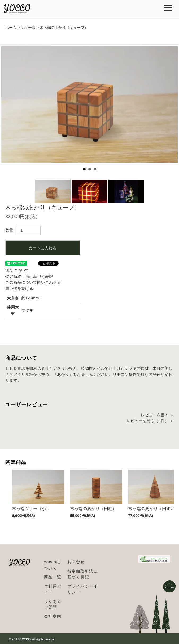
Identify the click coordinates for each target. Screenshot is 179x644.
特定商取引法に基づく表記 (29, 276)
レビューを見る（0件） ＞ (150, 421)
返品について (17, 270)
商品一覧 (28, 28)
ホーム (11, 28)
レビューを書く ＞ (157, 415)
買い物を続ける (19, 288)
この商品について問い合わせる (33, 282)
